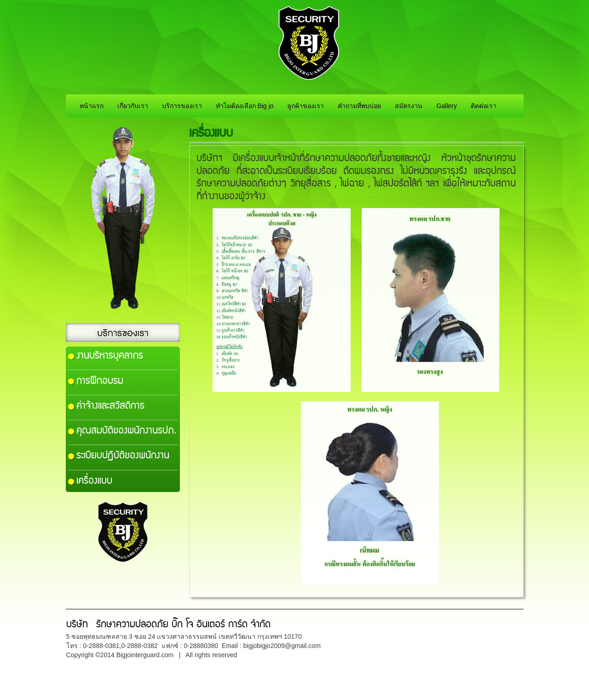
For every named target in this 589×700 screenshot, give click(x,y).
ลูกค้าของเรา (306, 106)
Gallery (446, 106)
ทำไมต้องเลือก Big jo (245, 106)
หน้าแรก (92, 106)
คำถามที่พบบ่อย (359, 106)
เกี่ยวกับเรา (133, 106)
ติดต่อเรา (484, 106)
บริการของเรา (182, 106)
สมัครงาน (409, 106)
